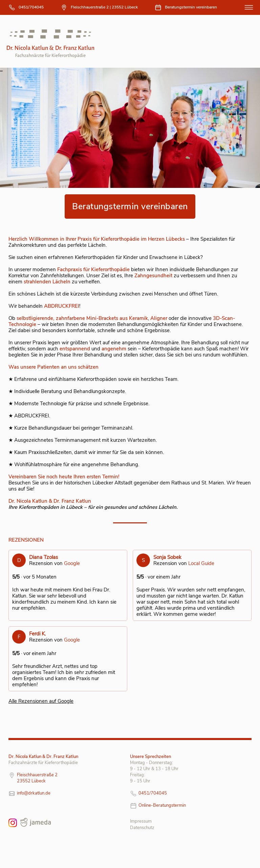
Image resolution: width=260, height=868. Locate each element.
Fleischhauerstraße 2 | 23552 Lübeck (104, 7)
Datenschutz (142, 828)
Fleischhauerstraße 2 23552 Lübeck (37, 778)
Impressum (141, 821)
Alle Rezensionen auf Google (41, 701)
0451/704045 (31, 7)
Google (72, 563)
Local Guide (201, 563)
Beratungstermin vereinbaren (191, 7)
